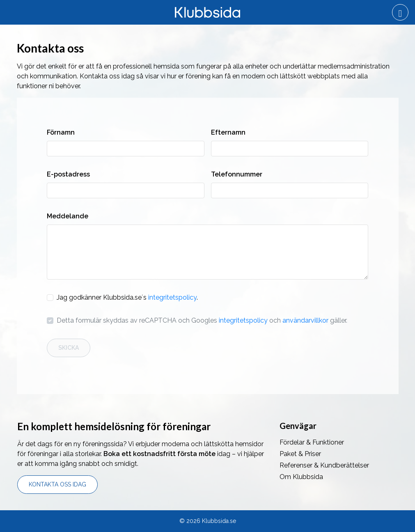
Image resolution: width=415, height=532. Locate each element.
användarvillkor (305, 320)
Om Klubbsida (301, 477)
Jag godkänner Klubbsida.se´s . (127, 297)
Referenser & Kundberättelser (324, 465)
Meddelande (68, 216)
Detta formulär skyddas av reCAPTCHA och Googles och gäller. (202, 320)
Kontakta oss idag (57, 484)
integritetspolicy (172, 297)
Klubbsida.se (219, 521)
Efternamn (228, 132)
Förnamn (61, 132)
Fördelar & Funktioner (312, 442)
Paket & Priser (300, 454)
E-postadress (68, 174)
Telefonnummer (237, 174)
